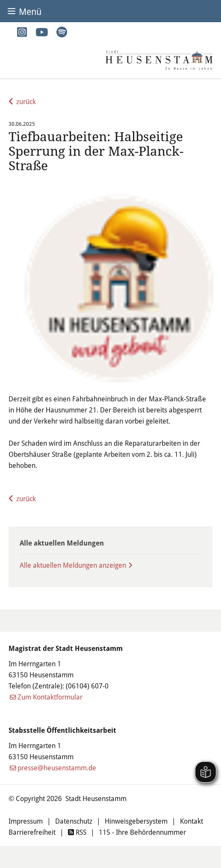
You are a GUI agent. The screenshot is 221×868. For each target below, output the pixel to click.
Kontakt (192, 821)
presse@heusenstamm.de (57, 768)
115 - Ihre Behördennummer (142, 832)
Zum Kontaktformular (50, 697)
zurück (26, 101)
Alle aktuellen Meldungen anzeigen (73, 565)
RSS (77, 832)
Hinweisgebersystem (136, 821)
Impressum (26, 821)
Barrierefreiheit (32, 832)
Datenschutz (74, 821)
